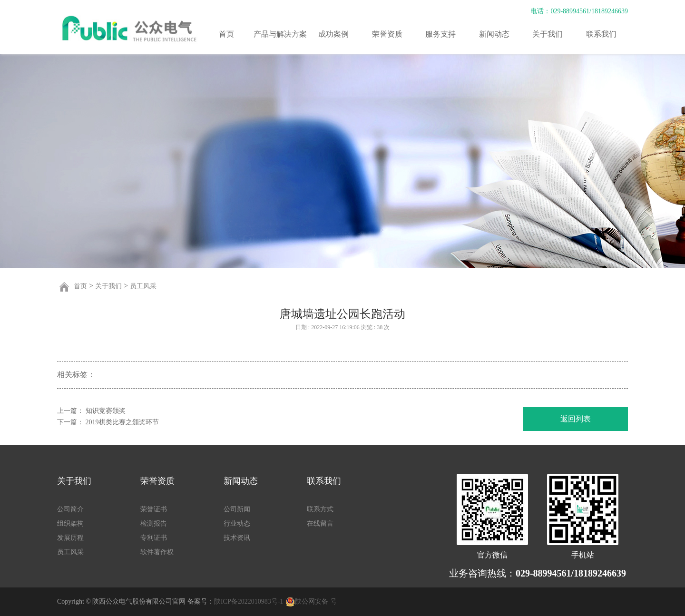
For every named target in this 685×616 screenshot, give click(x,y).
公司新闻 (237, 509)
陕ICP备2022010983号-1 (249, 601)
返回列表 (576, 419)
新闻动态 (494, 34)
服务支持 (440, 34)
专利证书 (154, 538)
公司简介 (70, 509)
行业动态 (237, 523)
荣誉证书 (154, 509)
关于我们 (548, 34)
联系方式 (320, 509)
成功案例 (333, 34)
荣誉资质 (387, 34)
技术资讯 (237, 538)
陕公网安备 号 (316, 601)
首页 (226, 34)
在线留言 (320, 523)
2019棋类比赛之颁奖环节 (122, 422)
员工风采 (143, 286)
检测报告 (154, 523)
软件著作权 (157, 552)
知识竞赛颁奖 (106, 411)
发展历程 (70, 538)
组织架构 (70, 523)
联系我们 (601, 34)
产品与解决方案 (280, 34)
